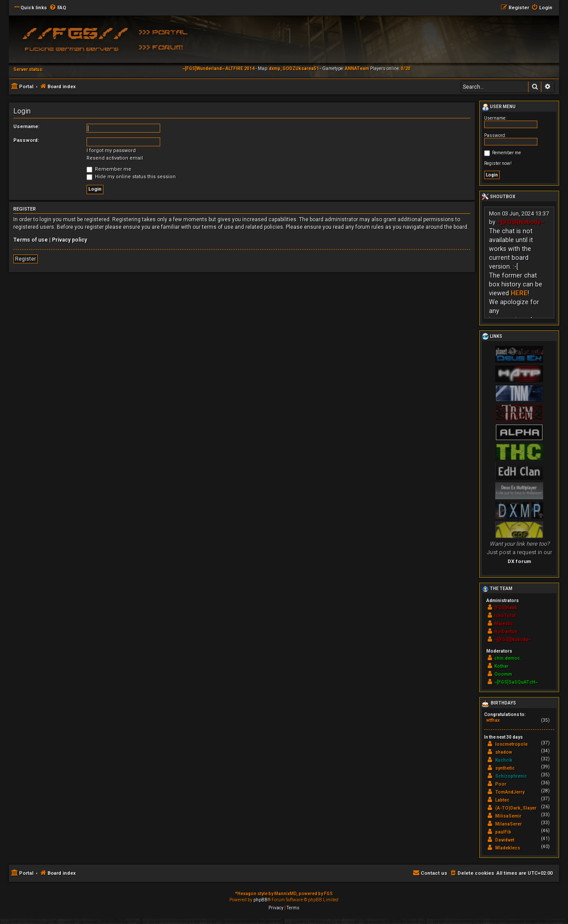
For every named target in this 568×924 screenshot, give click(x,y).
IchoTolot (505, 616)
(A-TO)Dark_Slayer (516, 808)
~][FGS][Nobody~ (521, 222)
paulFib (503, 832)
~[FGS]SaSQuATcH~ (516, 682)
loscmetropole (511, 744)
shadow (504, 752)
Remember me (109, 169)
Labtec (502, 800)
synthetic (505, 768)
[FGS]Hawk (506, 608)
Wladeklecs (508, 848)
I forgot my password (111, 151)
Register (26, 259)
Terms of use (31, 240)
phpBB (260, 900)
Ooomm (503, 674)
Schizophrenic (511, 776)
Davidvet (505, 840)
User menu (499, 107)
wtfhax (493, 720)
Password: (26, 140)
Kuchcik (504, 760)
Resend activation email (115, 158)
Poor (501, 784)
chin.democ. (508, 658)
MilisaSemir (508, 816)
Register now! (498, 163)
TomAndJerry (510, 792)
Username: (26, 127)
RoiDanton (506, 632)
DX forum (519, 561)
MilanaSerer (509, 824)
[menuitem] (58, 8)
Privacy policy (69, 240)
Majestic (504, 624)
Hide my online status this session (131, 177)
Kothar (501, 666)
